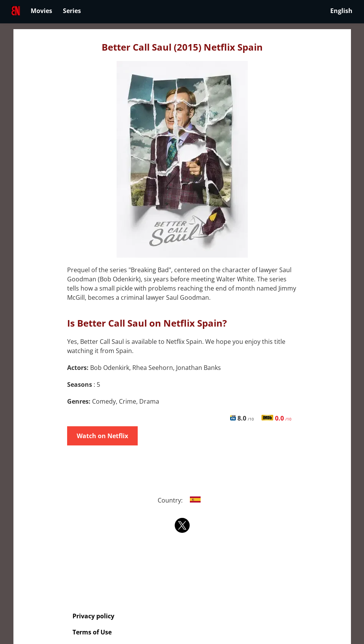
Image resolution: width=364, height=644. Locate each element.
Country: (182, 500)
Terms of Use (92, 632)
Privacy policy (93, 616)
